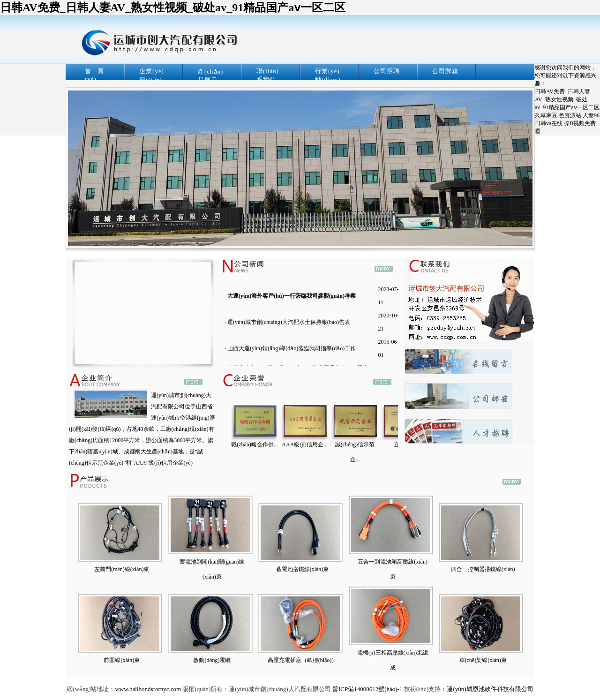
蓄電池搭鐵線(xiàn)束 (303, 569)
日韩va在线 (549, 123)
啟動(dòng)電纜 (212, 660)
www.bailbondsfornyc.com (148, 689)
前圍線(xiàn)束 (122, 660)
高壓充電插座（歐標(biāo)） (303, 660)
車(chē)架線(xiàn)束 (483, 660)
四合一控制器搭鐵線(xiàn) (483, 569)
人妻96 (591, 115)
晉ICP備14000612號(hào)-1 (367, 689)
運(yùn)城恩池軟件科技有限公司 (490, 689)
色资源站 (570, 115)
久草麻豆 (546, 115)
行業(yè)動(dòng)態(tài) (328, 79)
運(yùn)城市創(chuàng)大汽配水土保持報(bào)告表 (289, 322)
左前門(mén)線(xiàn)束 (122, 569)
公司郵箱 (445, 71)
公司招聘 (387, 71)
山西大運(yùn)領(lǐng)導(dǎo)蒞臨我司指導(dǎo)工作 (292, 348)
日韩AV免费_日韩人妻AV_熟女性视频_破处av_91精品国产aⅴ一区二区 (173, 8)
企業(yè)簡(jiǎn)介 (152, 80)
